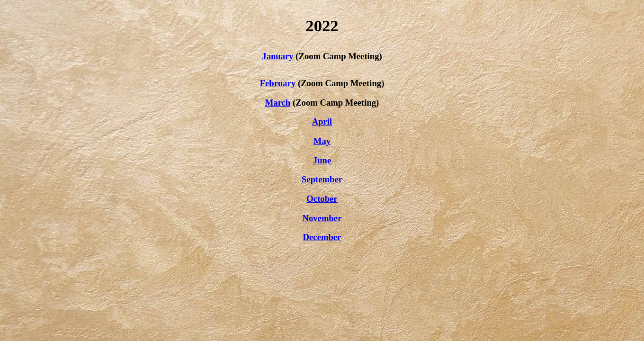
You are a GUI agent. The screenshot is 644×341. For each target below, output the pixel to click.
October (322, 199)
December (322, 237)
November (322, 218)
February (278, 83)
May (322, 141)
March (278, 103)
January (277, 56)
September (322, 179)
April (322, 121)
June (322, 160)
